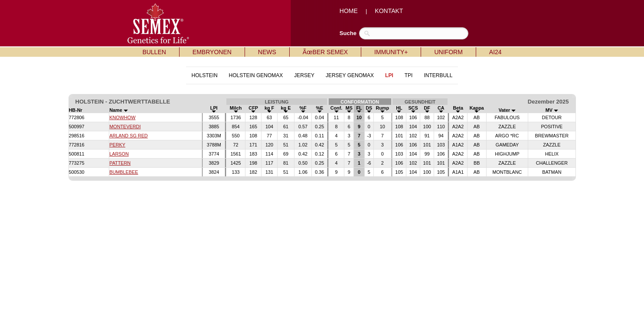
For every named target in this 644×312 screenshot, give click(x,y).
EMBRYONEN (212, 52)
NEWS (267, 52)
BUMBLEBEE (124, 172)
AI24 (495, 52)
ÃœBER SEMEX (325, 52)
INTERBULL (438, 75)
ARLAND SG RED (128, 136)
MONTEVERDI (125, 127)
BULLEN (154, 52)
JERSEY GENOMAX (350, 75)
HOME (349, 11)
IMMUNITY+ (391, 52)
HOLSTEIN (205, 75)
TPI (409, 75)
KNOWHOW (122, 117)
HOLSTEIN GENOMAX (256, 75)
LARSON (119, 154)
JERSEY (304, 75)
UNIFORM (448, 52)
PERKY (117, 145)
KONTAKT (389, 11)
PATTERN (120, 163)
